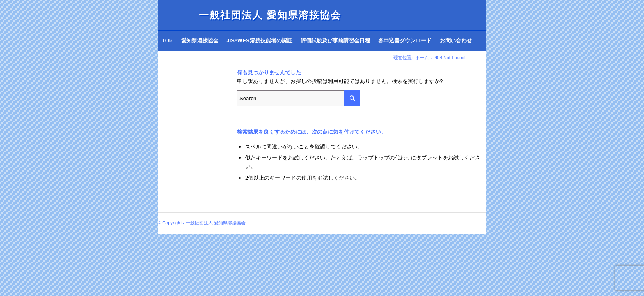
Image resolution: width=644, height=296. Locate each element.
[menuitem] (167, 41)
